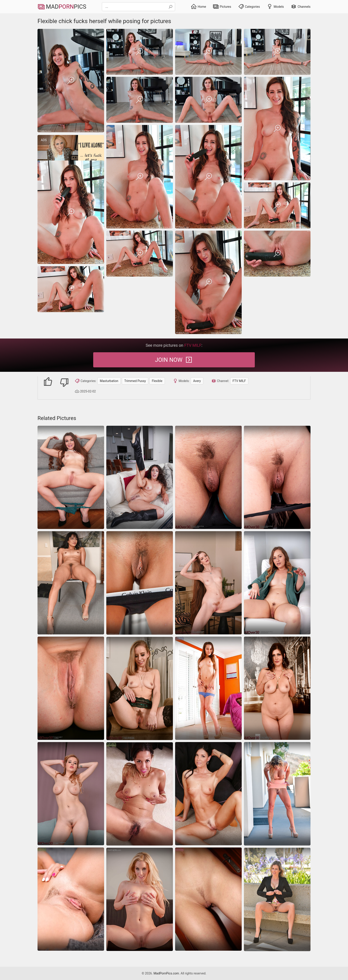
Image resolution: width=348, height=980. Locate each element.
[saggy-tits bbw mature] (277, 688)
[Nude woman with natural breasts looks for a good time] (208, 794)
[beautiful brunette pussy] (71, 899)
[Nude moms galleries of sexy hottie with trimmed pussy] (277, 477)
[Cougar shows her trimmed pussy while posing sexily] (71, 794)
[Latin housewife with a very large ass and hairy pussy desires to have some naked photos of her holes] (140, 794)
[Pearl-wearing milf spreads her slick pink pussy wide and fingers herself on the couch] (71, 477)
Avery (197, 381)
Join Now (174, 360)
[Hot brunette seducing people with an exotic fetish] (71, 583)
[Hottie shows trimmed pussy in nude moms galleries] (208, 477)
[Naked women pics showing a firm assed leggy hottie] (208, 583)
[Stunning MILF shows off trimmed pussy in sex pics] (277, 583)
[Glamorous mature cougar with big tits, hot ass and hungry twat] (277, 794)
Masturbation (109, 381)
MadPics (62, 7)
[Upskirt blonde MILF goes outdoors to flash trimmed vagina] (277, 899)
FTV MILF (239, 381)
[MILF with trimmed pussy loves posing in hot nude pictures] (140, 688)
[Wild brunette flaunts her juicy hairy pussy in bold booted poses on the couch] (140, 477)
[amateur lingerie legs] (208, 688)
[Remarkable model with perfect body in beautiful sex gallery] (140, 899)
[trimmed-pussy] (71, 688)
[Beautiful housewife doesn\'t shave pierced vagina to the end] (140, 583)
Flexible (157, 381)
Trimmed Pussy (135, 381)
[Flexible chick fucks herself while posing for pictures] (71, 81)
